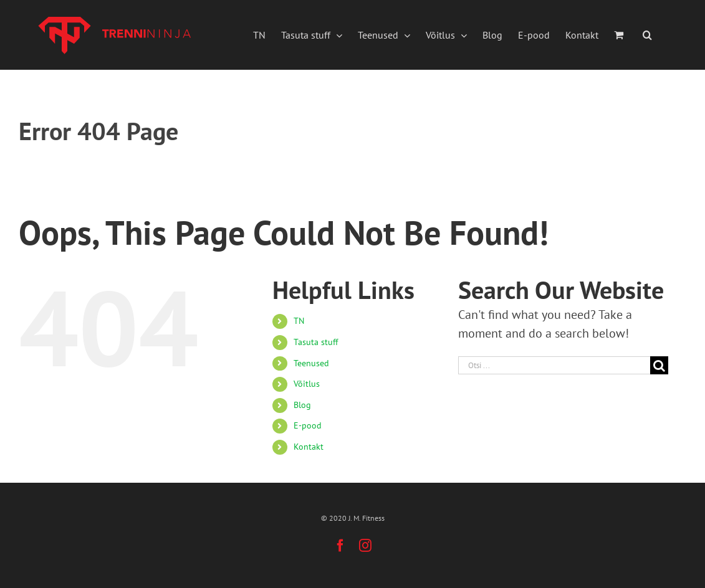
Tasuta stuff (316, 342)
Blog (302, 405)
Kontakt (309, 447)
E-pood (308, 425)
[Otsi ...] (554, 365)
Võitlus (307, 384)
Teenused (311, 363)
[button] (647, 35)
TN (299, 321)
